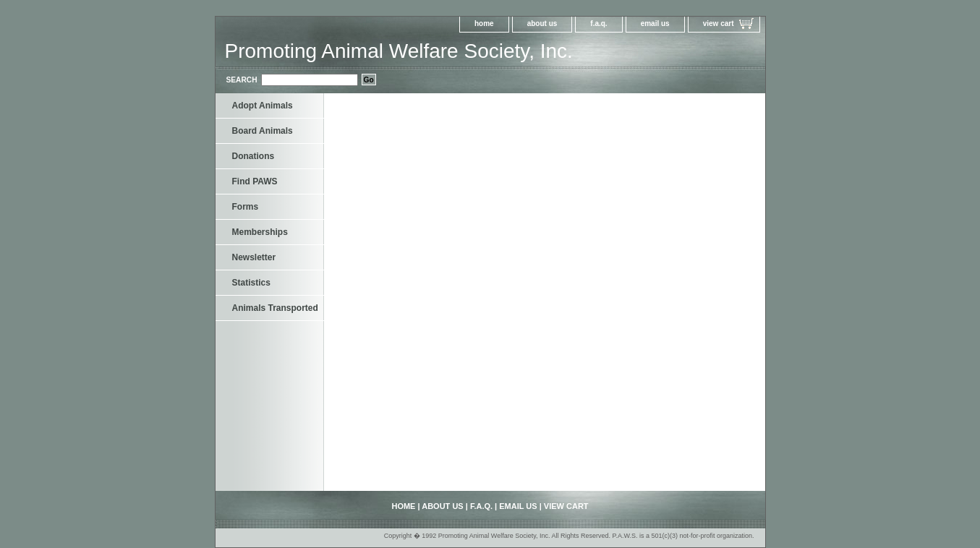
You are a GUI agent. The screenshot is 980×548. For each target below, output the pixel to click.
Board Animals (263, 131)
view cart (719, 23)
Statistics (251, 283)
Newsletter (254, 257)
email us (655, 23)
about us (542, 23)
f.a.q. (598, 23)
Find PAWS (255, 181)
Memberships (260, 232)
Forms (246, 207)
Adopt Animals (263, 106)
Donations (253, 156)
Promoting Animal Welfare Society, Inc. (399, 51)
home (484, 23)
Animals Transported (275, 308)
